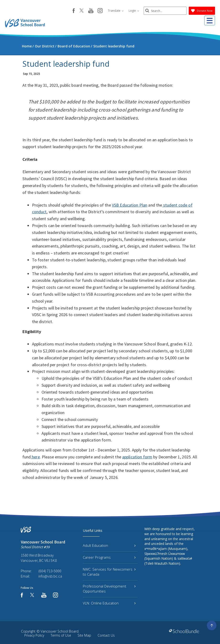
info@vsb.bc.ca (50, 576)
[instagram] (100, 11)
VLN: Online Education (109, 603)
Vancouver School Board (60, 631)
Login (134, 11)
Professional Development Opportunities (109, 589)
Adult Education (109, 545)
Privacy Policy (34, 635)
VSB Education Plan (130, 205)
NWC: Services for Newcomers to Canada (109, 572)
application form (137, 457)
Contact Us (106, 635)
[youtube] (91, 11)
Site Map (84, 635)
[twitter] (81, 11)
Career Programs (109, 557)
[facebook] (74, 11)
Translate (116, 11)
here (35, 457)
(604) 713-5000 (50, 571)
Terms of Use (61, 635)
